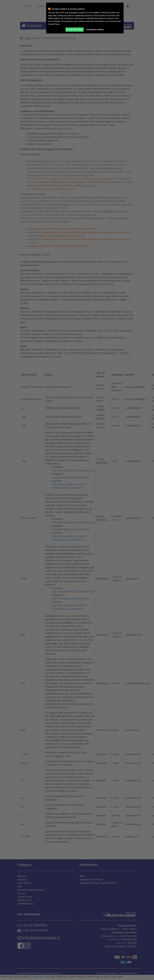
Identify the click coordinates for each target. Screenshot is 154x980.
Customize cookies (95, 29)
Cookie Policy (54, 24)
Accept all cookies (75, 29)
